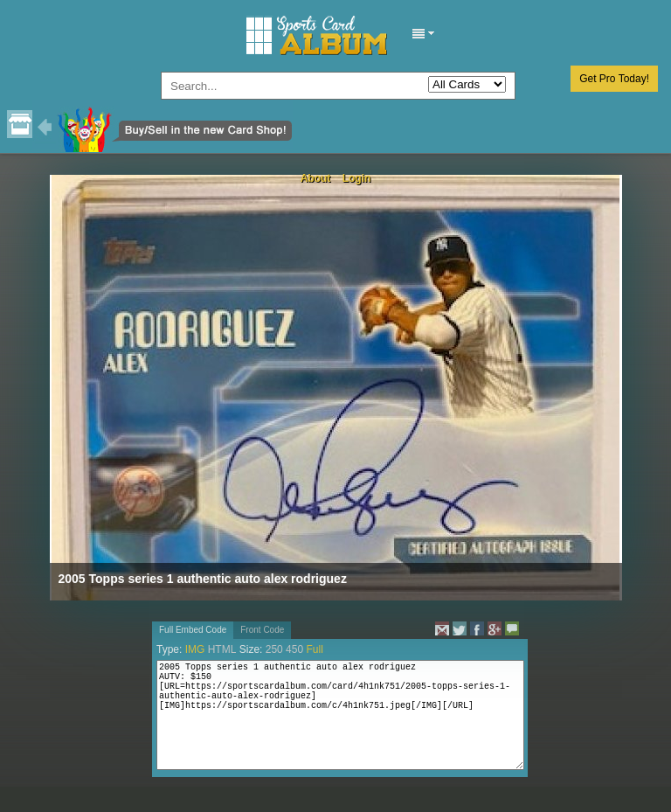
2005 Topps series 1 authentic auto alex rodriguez (203, 579)
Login (357, 178)
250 (274, 649)
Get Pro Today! (614, 79)
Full (314, 649)
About (316, 178)
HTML (222, 649)
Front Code (262, 630)
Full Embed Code (193, 630)
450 (294, 649)
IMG (195, 649)
